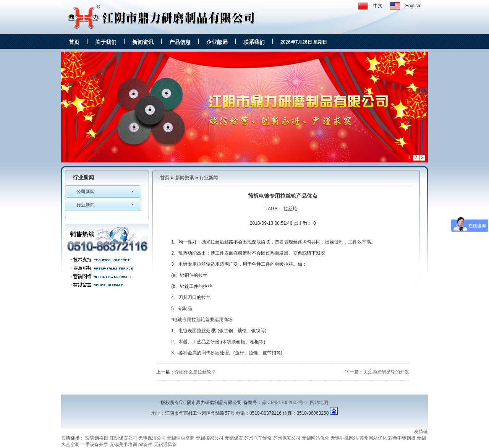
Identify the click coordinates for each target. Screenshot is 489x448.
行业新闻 (86, 205)
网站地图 (319, 403)
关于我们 (106, 42)
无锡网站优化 (316, 438)
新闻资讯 (143, 42)
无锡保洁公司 (152, 438)
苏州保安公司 (287, 438)
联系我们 (254, 42)
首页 (74, 42)
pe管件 (145, 445)
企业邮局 (217, 42)
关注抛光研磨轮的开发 (386, 372)
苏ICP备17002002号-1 (285, 403)
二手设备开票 (94, 445)
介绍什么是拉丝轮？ (195, 372)
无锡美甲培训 (123, 445)
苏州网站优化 (373, 438)
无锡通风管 (165, 445)
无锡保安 (234, 438)
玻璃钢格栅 (97, 438)
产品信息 (180, 42)
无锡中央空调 (181, 438)
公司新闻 (86, 192)
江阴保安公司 (123, 438)
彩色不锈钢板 (402, 438)
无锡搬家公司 (210, 438)
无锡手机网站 (344, 438)
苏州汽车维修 (258, 438)
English (413, 6)
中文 (378, 6)
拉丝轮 (290, 209)
